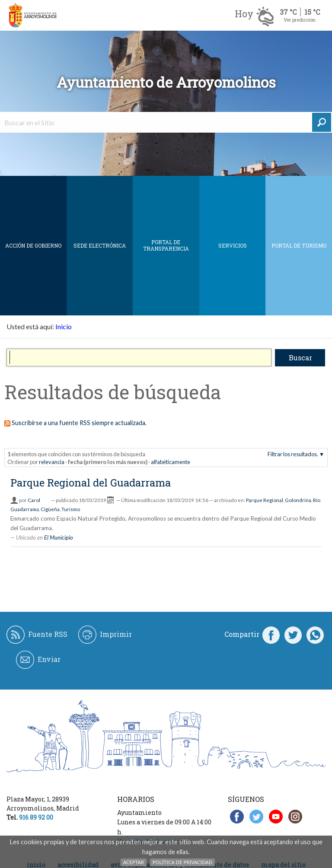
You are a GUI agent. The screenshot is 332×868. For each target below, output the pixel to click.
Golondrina (298, 500)
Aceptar (134, 862)
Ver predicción (300, 20)
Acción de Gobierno (33, 245)
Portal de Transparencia (166, 245)
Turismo (71, 509)
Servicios (233, 245)
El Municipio (59, 537)
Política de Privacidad (182, 862)
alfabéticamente (171, 462)
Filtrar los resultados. (293, 454)
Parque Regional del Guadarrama (91, 483)
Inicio (64, 326)
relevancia (52, 462)
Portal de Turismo (299, 245)
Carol (34, 500)
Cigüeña (50, 509)
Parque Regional (265, 500)
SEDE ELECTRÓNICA (100, 245)
